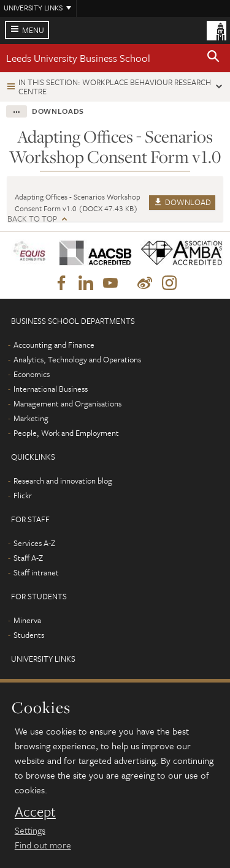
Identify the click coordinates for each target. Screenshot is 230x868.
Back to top (32, 219)
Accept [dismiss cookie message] (35, 812)
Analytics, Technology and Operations (77, 359)
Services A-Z (34, 543)
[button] (213, 58)
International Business (51, 389)
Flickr (23, 495)
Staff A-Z (28, 558)
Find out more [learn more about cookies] (43, 845)
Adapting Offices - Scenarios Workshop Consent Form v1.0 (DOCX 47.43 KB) (78, 202)
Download (182, 202)
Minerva (27, 620)
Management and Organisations (67, 403)
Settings (30, 830)
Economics (32, 374)
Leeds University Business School (78, 58)
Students (29, 635)
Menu (33, 30)
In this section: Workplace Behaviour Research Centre (115, 87)
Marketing (31, 418)
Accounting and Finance (54, 345)
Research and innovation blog (63, 481)
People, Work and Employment (66, 433)
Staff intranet (36, 572)
